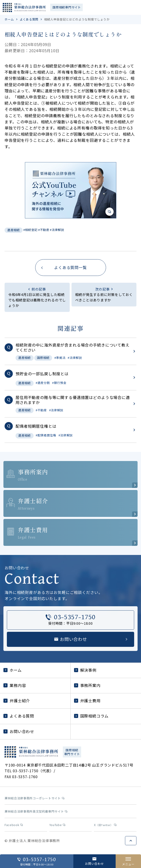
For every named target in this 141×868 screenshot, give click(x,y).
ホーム (9, 19)
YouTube (57, 825)
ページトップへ (131, 841)
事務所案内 (87, 685)
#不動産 (44, 230)
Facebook (14, 825)
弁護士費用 (87, 701)
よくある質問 (29, 19)
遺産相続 (14, 230)
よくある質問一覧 (70, 267)
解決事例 (85, 670)
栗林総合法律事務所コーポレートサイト (35, 798)
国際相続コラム (91, 716)
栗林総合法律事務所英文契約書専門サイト (36, 812)
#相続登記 (30, 230)
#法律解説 (57, 230)
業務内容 (15, 685)
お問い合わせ (19, 731)
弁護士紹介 (17, 701)
